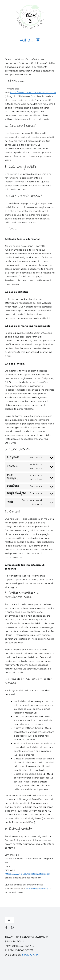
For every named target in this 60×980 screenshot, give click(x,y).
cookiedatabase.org (37, 889)
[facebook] (6, 928)
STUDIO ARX (30, 955)
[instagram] (13, 928)
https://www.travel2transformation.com (33, 92)
